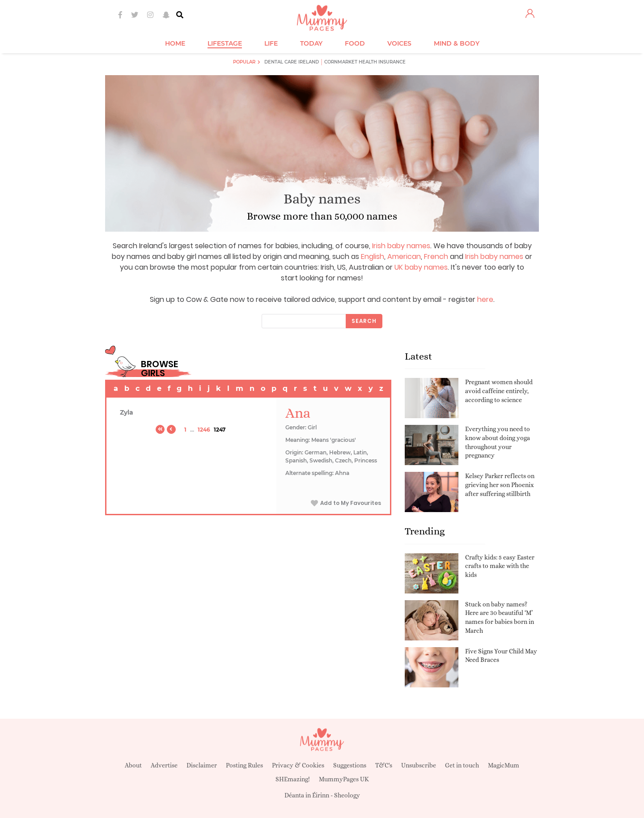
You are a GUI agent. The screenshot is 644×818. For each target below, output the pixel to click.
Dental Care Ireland (292, 62)
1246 (204, 430)
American (404, 256)
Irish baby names (401, 246)
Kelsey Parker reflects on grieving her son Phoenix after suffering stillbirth (500, 485)
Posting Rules (244, 765)
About (133, 765)
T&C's (384, 765)
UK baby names (421, 267)
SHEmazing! (293, 779)
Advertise (164, 765)
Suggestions (350, 765)
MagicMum (504, 765)
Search (364, 321)
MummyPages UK (344, 779)
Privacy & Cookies (298, 765)
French (436, 256)
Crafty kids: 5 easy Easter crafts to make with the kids (500, 566)
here (485, 299)
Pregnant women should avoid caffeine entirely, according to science (499, 391)
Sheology (347, 795)
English (373, 256)
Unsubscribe (419, 765)
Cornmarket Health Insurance (365, 62)
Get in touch (462, 765)
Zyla (127, 412)
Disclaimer (202, 765)
